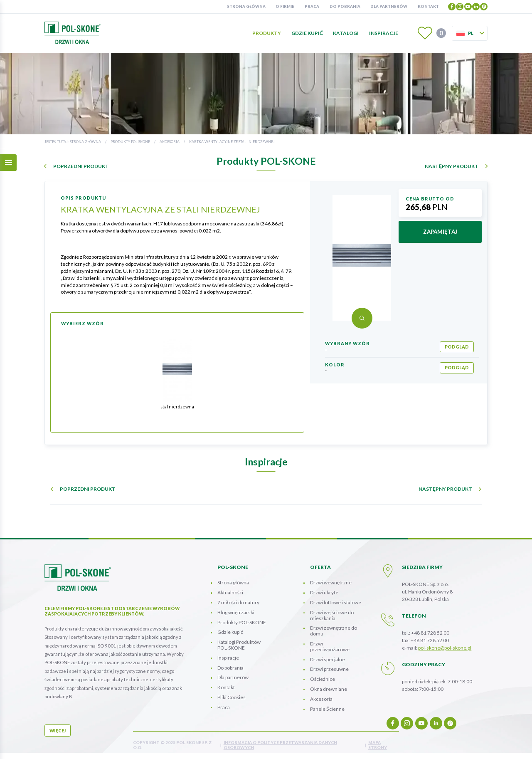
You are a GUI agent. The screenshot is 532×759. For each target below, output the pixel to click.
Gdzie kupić (307, 33)
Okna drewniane (329, 689)
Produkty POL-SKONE (130, 142)
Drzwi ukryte (324, 592)
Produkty (267, 33)
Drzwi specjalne (328, 659)
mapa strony (378, 745)
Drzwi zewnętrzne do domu (334, 631)
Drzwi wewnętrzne (331, 582)
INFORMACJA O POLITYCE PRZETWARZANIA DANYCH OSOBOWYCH (280, 745)
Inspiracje (384, 33)
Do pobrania (345, 6)
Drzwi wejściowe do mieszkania (332, 615)
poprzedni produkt (81, 166)
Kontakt (428, 6)
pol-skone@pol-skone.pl (445, 648)
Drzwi (330, 647)
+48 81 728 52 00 (430, 633)
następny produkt (452, 166)
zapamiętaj (440, 232)
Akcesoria (170, 142)
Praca (312, 6)
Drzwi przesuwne (329, 669)
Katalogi (346, 33)
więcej (58, 731)
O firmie (285, 6)
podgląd (457, 347)
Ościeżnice (323, 679)
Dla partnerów (389, 6)
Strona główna (246, 6)
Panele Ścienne (327, 709)
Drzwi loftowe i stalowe (336, 602)
